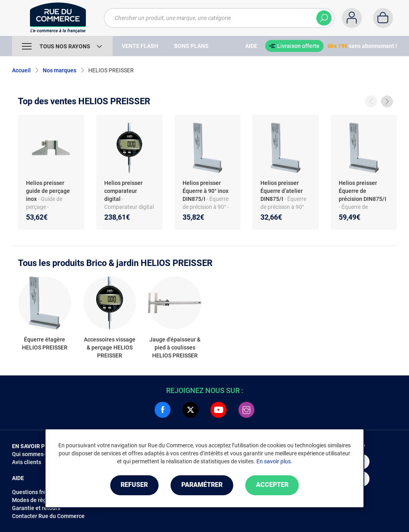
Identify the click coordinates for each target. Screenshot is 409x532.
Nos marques (60, 70)
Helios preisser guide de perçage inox (48, 191)
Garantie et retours (36, 508)
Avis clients (27, 462)
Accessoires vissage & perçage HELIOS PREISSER (110, 347)
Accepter (272, 485)
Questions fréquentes (40, 492)
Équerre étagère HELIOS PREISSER (45, 343)
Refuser (134, 485)
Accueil (21, 70)
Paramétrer (202, 485)
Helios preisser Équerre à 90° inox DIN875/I (205, 191)
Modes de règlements (40, 500)
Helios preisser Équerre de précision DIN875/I (362, 191)
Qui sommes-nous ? (37, 454)
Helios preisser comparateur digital (123, 191)
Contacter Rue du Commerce (48, 516)
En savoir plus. (274, 461)
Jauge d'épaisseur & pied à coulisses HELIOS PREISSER (175, 347)
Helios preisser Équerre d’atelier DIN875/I (282, 191)
